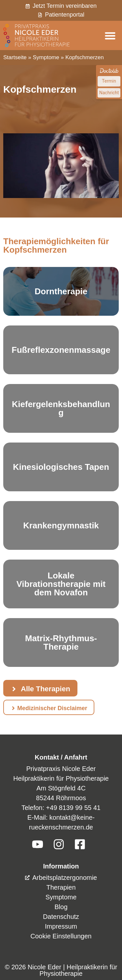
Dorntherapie (61, 291)
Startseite (15, 57)
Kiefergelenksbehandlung (61, 408)
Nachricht (109, 93)
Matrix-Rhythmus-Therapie (61, 642)
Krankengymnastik (61, 525)
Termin (109, 81)
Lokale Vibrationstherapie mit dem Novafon (61, 584)
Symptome (46, 57)
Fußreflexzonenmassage (61, 350)
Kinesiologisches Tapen (61, 467)
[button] (110, 36)
